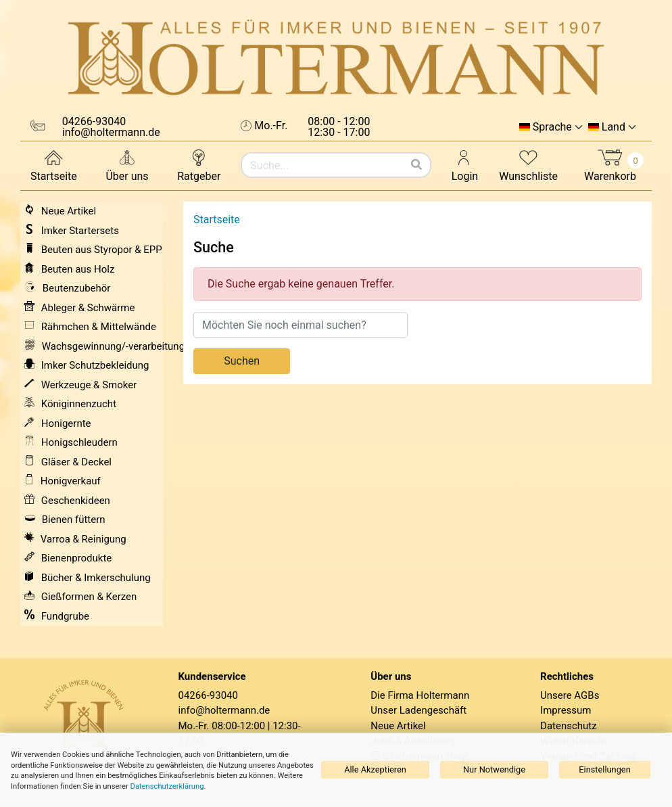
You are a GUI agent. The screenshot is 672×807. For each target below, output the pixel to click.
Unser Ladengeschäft (418, 710)
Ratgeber (199, 165)
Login (465, 165)
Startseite (54, 165)
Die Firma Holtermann (420, 695)
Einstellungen (604, 769)
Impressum (566, 710)
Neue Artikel (398, 726)
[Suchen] (416, 165)
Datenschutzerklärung (167, 786)
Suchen (242, 361)
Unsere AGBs (570, 695)
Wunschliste (528, 165)
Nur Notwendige (494, 769)
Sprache (552, 127)
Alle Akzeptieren (375, 769)
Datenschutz (569, 726)
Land (614, 127)
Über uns (127, 165)
